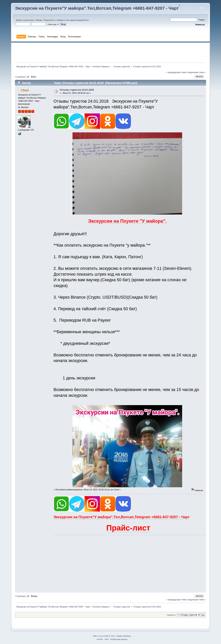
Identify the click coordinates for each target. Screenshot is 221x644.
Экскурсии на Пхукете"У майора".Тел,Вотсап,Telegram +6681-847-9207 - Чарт (97, 8)
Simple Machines (124, 636)
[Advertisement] (111, 53)
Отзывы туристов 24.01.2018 (77, 90)
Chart (25, 90)
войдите (61, 20)
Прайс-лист (128, 528)
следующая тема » (196, 72)
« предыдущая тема (176, 72)
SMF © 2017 (110, 636)
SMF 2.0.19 (98, 636)
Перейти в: (171, 615)
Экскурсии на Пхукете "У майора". (127, 221)
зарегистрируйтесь (79, 20)
